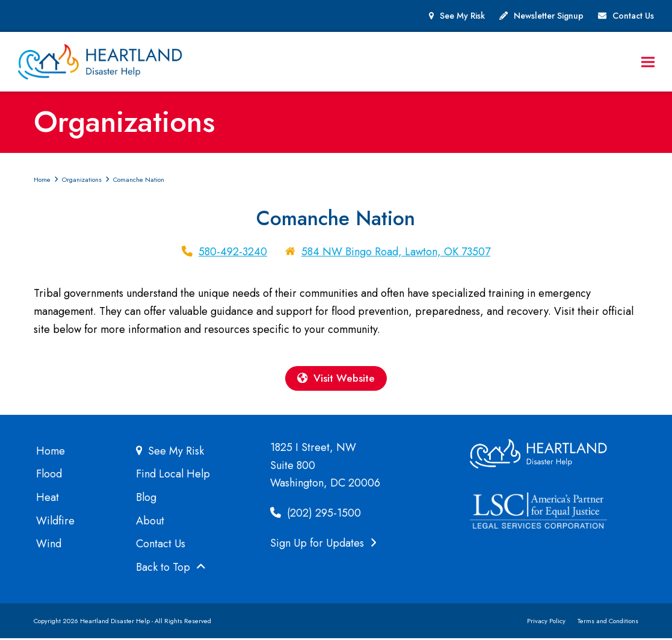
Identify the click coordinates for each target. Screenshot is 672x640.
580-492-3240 (233, 252)
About (150, 522)
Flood (49, 476)
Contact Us (633, 16)
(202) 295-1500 (316, 515)
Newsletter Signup (549, 16)
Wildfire (55, 522)
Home (51, 452)
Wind (49, 545)
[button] (647, 62)
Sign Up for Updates (323, 544)
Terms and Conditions (608, 623)
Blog (146, 499)
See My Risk (462, 16)
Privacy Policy (546, 623)
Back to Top (171, 569)
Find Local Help (173, 476)
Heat (48, 499)
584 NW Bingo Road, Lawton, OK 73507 (396, 252)
